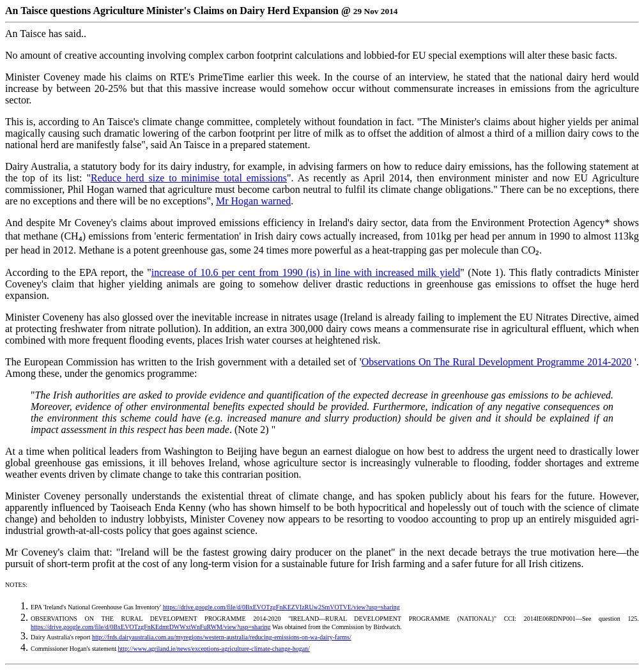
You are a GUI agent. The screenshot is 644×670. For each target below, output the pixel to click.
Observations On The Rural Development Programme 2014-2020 (497, 362)
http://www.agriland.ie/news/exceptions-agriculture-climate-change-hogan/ (214, 649)
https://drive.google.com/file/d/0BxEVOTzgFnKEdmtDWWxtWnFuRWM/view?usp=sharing (151, 627)
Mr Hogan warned (253, 201)
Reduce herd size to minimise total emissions (189, 178)
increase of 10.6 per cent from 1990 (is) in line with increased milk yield (306, 272)
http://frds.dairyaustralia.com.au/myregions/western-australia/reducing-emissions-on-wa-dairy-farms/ (222, 637)
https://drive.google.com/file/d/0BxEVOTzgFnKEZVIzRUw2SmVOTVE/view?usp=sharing (281, 607)
